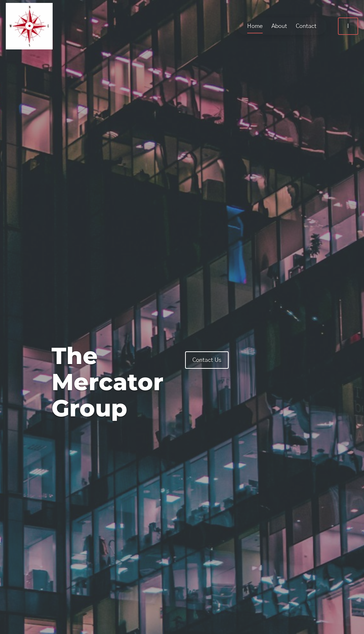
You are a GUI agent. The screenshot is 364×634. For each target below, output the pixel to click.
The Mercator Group (107, 382)
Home (249, 26)
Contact (300, 26)
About (273, 26)
